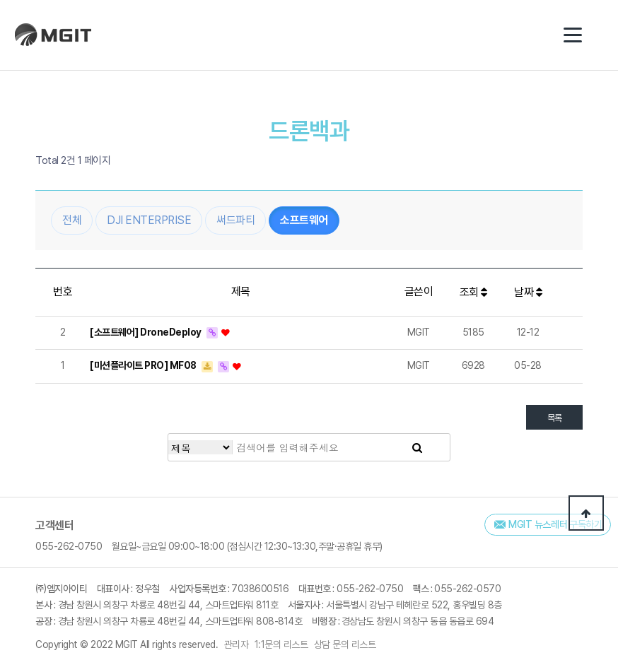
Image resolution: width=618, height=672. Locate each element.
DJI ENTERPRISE (149, 222)
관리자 (237, 644)
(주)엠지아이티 (57, 35)
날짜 (528, 294)
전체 (72, 222)
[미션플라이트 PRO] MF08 (144, 367)
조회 (473, 294)
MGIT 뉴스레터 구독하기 (555, 524)
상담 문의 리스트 (345, 644)
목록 (555, 419)
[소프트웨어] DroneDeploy (146, 334)
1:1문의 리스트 (281, 644)
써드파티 (235, 222)
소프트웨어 (304, 222)
